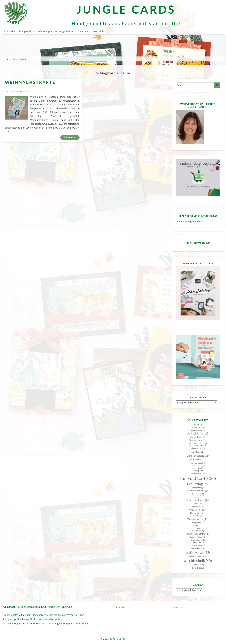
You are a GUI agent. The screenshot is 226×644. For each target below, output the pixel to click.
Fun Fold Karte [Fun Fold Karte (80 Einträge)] (198, 478)
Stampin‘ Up (27, 31)
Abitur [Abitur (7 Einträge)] (198, 425)
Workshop (45, 31)
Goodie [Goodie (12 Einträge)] (198, 494)
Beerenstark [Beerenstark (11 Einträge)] (198, 440)
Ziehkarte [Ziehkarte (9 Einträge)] (198, 568)
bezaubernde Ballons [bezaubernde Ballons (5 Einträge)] (198, 446)
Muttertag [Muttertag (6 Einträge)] (198, 516)
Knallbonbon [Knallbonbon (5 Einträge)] (198, 506)
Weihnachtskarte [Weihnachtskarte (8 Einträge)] (198, 556)
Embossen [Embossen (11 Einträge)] (198, 459)
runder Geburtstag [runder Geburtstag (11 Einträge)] (198, 534)
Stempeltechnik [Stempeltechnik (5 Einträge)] (198, 543)
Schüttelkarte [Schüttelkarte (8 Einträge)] (198, 540)
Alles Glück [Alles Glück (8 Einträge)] (198, 428)
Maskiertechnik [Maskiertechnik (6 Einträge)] (198, 513)
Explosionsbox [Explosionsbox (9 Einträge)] (198, 463)
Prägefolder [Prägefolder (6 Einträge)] (198, 531)
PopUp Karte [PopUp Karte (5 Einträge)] (198, 528)
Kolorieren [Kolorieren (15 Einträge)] (198, 510)
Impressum (178, 607)
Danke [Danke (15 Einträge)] (198, 452)
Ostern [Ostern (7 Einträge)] (198, 525)
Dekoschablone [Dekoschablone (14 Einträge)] (198, 456)
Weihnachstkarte (30, 82)
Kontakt (120, 607)
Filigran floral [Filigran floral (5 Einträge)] (198, 468)
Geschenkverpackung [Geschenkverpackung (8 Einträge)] (198, 491)
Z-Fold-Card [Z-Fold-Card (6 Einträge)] (198, 565)
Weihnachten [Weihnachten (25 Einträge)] (198, 552)
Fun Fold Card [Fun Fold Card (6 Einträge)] (198, 473)
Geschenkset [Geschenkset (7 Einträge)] (198, 488)
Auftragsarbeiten (65, 31)
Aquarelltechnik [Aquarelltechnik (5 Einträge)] (198, 430)
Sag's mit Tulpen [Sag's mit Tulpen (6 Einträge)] (198, 537)
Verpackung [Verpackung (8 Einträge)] (198, 548)
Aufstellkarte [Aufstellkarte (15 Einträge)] (198, 434)
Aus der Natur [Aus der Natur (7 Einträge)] (198, 437)
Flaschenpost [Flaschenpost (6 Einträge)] (198, 471)
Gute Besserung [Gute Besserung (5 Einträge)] (198, 497)
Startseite (10, 31)
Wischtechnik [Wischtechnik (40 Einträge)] (198, 560)
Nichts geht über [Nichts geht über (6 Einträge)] (198, 523)
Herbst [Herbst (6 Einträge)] (198, 504)
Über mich (98, 31)
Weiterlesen (72, 137)
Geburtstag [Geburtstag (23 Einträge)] (198, 484)
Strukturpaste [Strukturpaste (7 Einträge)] (198, 545)
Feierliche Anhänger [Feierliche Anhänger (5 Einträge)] (198, 466)
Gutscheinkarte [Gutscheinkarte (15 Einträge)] (198, 500)
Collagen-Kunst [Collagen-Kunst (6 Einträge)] (198, 448)
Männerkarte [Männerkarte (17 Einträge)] (198, 519)
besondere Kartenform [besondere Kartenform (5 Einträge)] (198, 443)
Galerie (83, 31)
